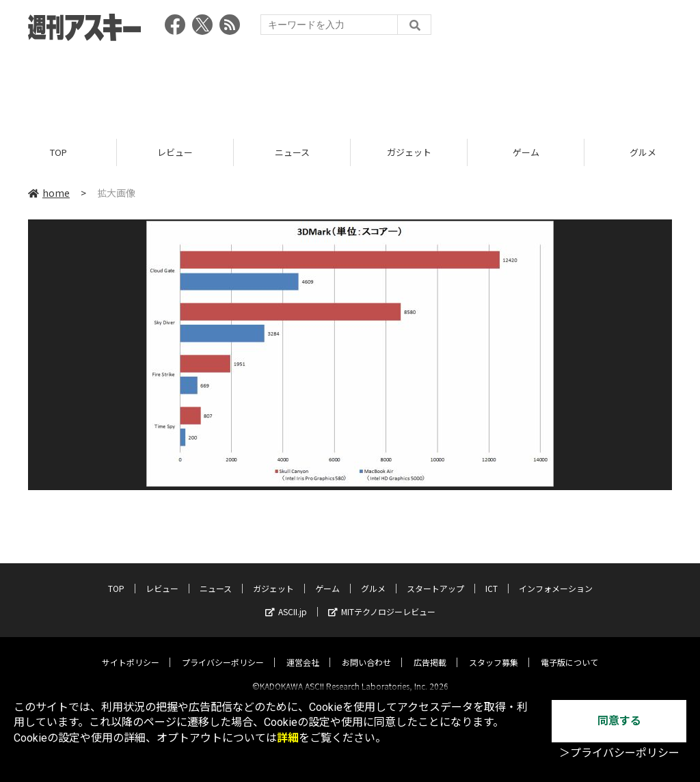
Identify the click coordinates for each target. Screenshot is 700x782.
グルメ (373, 577)
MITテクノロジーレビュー (382, 600)
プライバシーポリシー (223, 650)
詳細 (288, 738)
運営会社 (303, 650)
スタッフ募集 (494, 650)
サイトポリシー (131, 650)
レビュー (175, 152)
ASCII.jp (286, 600)
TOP (58, 152)
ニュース (292, 152)
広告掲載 (430, 650)
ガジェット (409, 152)
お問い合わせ (366, 650)
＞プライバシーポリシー (619, 753)
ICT (492, 577)
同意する (619, 721)
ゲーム (526, 152)
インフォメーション (556, 577)
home (49, 193)
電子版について (569, 650)
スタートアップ (435, 577)
